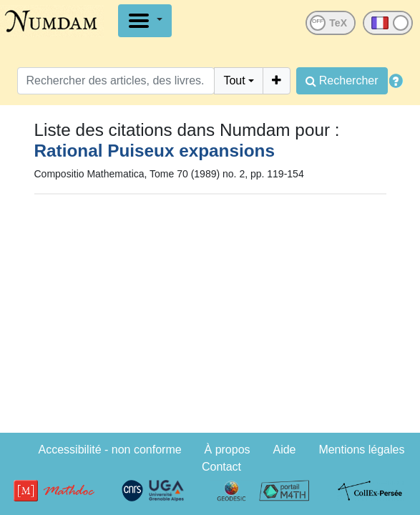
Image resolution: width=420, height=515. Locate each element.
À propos (228, 450)
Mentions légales (361, 450)
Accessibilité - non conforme (110, 450)
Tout (234, 80)
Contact (221, 467)
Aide (284, 450)
